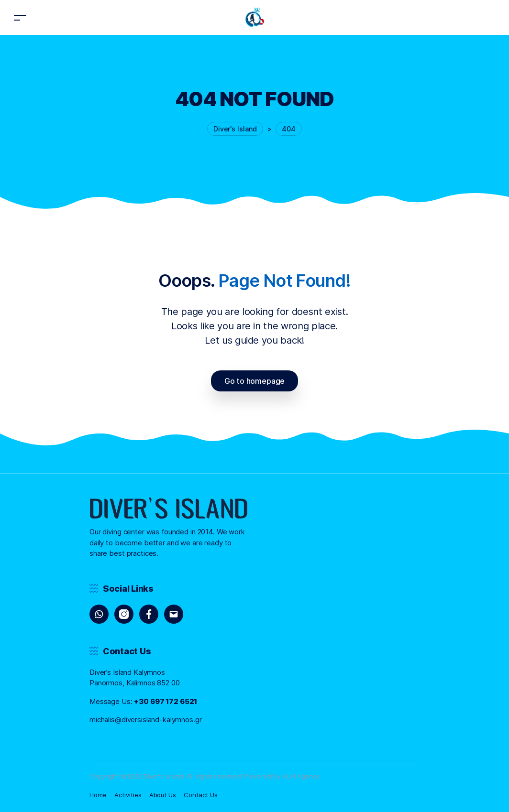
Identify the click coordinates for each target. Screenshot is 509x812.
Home (98, 795)
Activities (128, 795)
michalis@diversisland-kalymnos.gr (146, 720)
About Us (163, 795)
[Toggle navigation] (20, 17)
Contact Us (201, 795)
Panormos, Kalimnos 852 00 (135, 683)
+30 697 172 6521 (166, 701)
